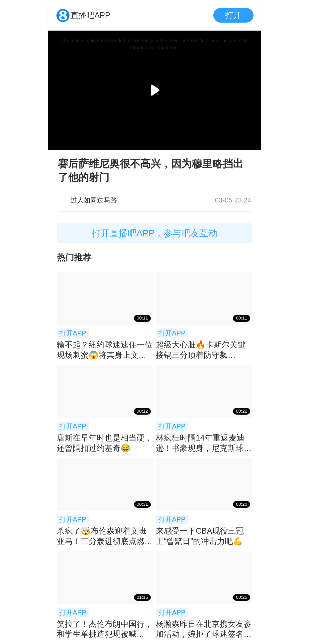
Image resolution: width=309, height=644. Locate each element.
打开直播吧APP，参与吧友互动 (155, 233)
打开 (233, 15)
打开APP (73, 333)
